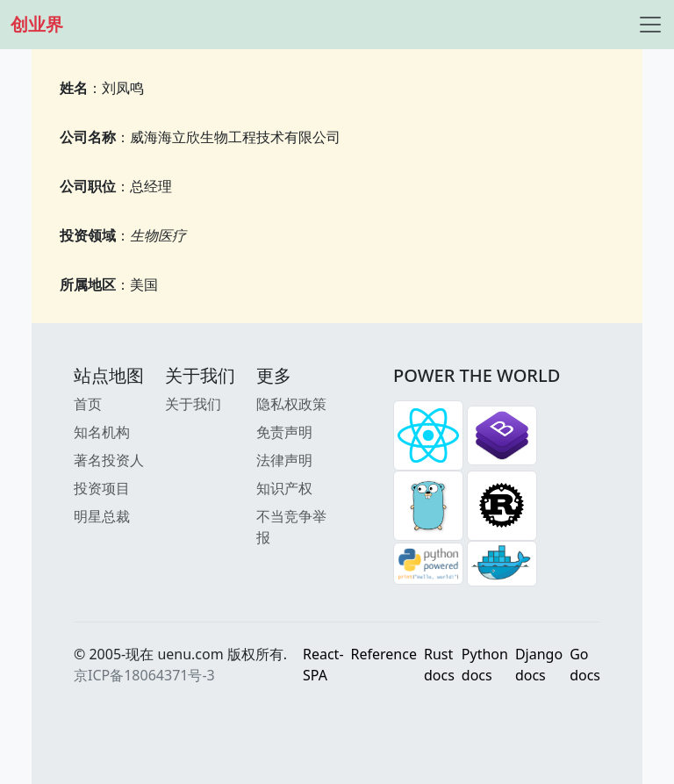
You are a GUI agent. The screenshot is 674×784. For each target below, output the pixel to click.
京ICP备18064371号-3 (144, 675)
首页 (88, 404)
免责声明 (284, 432)
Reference (384, 654)
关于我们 (193, 404)
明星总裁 (102, 516)
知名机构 (102, 432)
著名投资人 (109, 460)
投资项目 (102, 488)
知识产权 (284, 488)
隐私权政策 (291, 404)
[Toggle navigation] (650, 25)
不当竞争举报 (291, 527)
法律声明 (284, 460)
